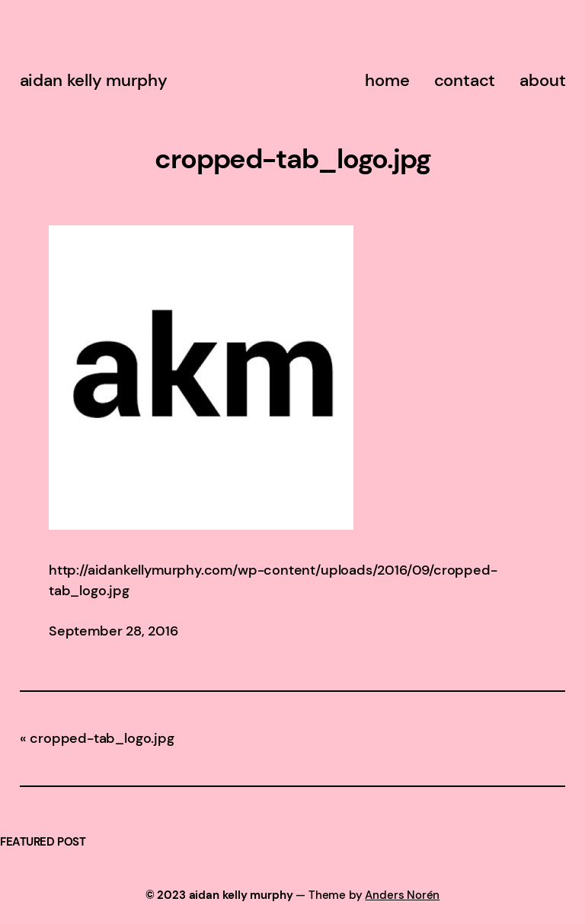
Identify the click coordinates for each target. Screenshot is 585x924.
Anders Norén (402, 895)
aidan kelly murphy (94, 80)
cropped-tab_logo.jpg (102, 738)
